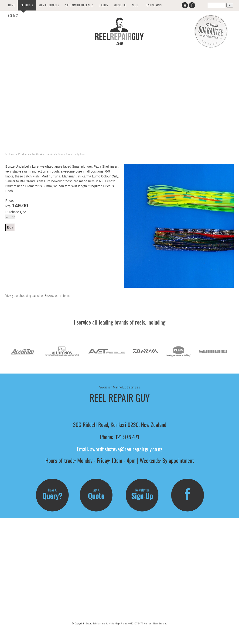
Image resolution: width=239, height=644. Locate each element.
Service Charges (49, 5)
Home (12, 5)
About (136, 5)
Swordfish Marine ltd (97, 623)
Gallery (103, 5)
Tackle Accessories (43, 154)
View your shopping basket (23, 296)
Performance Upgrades (79, 5)
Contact (13, 16)
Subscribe (120, 5)
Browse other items (57, 296)
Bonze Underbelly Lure (72, 154)
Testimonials (154, 5)
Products (27, 5)
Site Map (115, 623)
